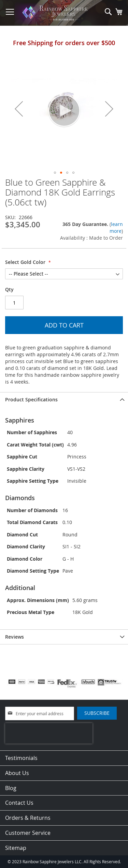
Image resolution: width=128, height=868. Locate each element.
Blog (11, 788)
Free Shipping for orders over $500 (64, 43)
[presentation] (49, 733)
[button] (19, 109)
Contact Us (19, 803)
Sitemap (16, 848)
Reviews (15, 637)
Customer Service (28, 833)
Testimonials (21, 758)
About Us (17, 773)
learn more (116, 228)
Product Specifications (31, 399)
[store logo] (56, 13)
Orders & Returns (28, 818)
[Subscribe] (97, 713)
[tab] (64, 399)
